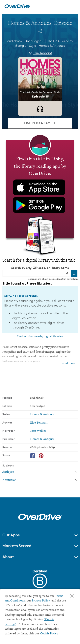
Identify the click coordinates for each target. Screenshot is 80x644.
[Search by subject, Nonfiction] (40, 480)
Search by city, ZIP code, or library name (40, 268)
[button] (40, 536)
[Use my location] (67, 274)
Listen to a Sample (40, 123)
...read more (68, 363)
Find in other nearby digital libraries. (40, 336)
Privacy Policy (41, 601)
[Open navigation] (73, 6)
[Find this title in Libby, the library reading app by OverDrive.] (40, 189)
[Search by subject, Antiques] (40, 472)
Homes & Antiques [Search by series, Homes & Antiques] (42, 414)
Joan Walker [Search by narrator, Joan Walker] (38, 431)
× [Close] (72, 596)
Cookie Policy (49, 634)
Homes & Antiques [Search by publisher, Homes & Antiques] (42, 439)
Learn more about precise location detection (53, 279)
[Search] (74, 274)
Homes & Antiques (52, 46)
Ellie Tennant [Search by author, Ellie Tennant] (42, 53)
